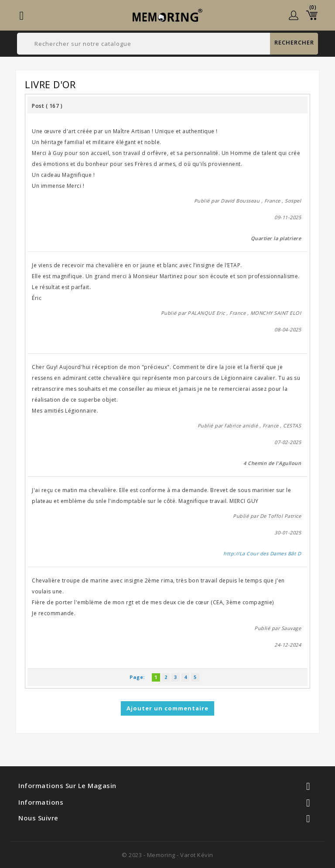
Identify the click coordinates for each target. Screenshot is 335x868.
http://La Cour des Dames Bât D (262, 553)
